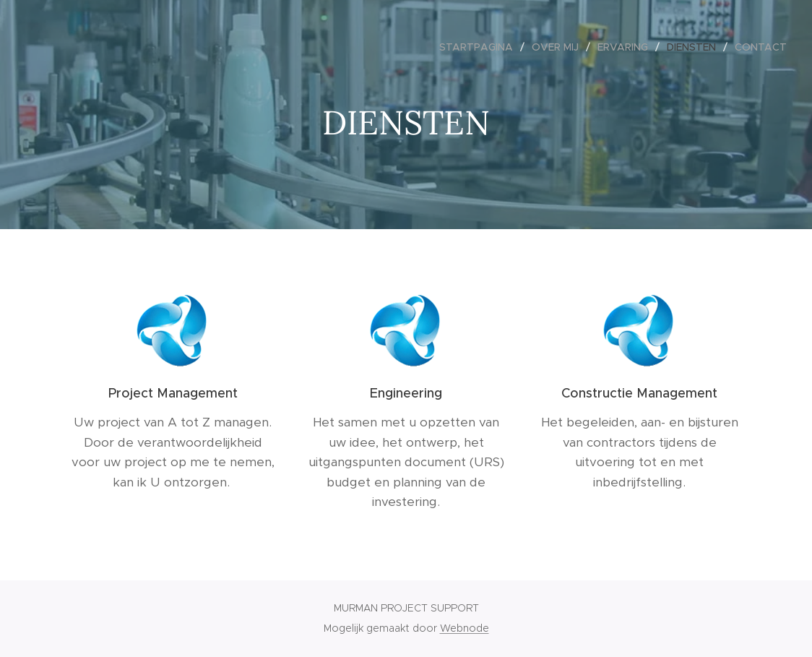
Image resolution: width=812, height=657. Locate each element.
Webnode (465, 628)
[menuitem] (480, 47)
